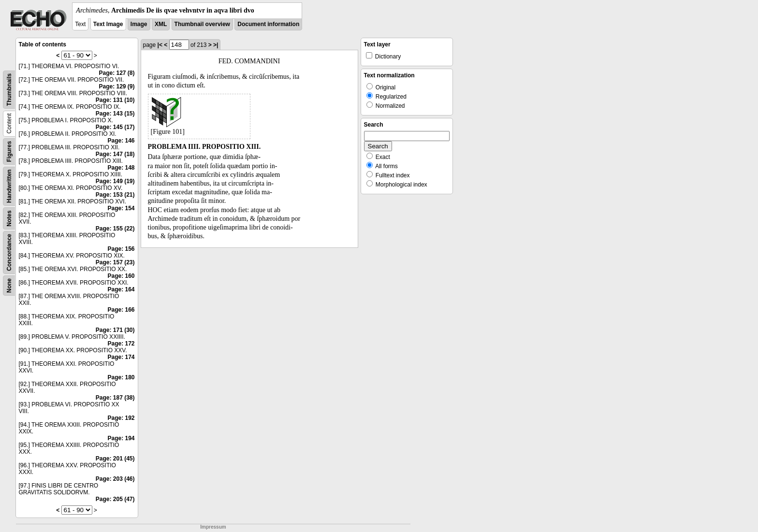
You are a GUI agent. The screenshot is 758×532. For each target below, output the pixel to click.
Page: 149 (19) (115, 181)
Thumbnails (9, 90)
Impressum (213, 527)
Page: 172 (121, 344)
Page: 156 (121, 249)
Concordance (9, 252)
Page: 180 (121, 377)
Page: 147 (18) (115, 154)
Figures (9, 151)
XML (161, 24)
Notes (9, 218)
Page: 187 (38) (115, 398)
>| (216, 45)
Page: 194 (121, 438)
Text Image (108, 24)
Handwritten (9, 186)
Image (139, 24)
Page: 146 (121, 141)
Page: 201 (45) (115, 459)
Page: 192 (121, 418)
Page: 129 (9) (117, 86)
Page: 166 (121, 310)
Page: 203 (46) (115, 479)
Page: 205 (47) (115, 499)
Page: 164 (121, 289)
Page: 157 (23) (115, 262)
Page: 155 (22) (115, 229)
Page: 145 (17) (115, 127)
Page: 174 (121, 357)
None (9, 286)
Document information (268, 24)
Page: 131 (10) (115, 100)
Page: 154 (121, 208)
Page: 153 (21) (115, 195)
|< (160, 45)
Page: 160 (121, 276)
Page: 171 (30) (115, 330)
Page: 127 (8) (117, 73)
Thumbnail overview (202, 24)
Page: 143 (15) (115, 114)
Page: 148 (121, 168)
